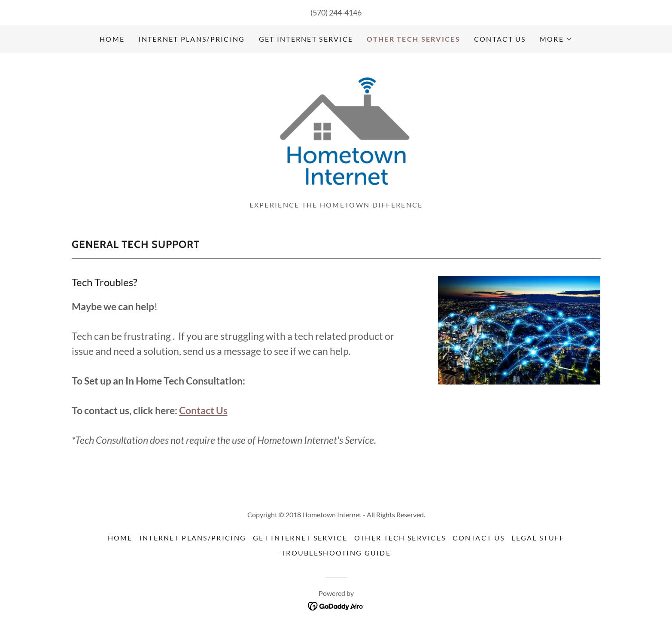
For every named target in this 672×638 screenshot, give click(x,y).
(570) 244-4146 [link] (336, 12)
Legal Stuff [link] (538, 541)
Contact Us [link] (500, 39)
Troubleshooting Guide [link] (336, 556)
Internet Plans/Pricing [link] (192, 39)
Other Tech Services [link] (413, 39)
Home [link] (112, 39)
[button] (556, 39)
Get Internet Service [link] (306, 39)
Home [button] (120, 541)
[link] (336, 131)
